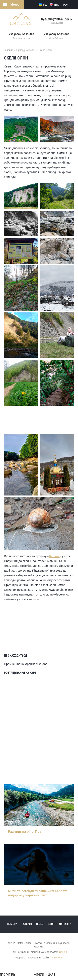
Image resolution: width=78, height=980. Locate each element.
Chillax (63, 952)
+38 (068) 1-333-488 (57, 34)
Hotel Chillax (21, 19)
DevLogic (58, 958)
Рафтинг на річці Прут (25, 832)
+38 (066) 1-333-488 (21, 34)
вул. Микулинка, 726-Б (57, 19)
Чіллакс (54, 556)
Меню (15, 4)
